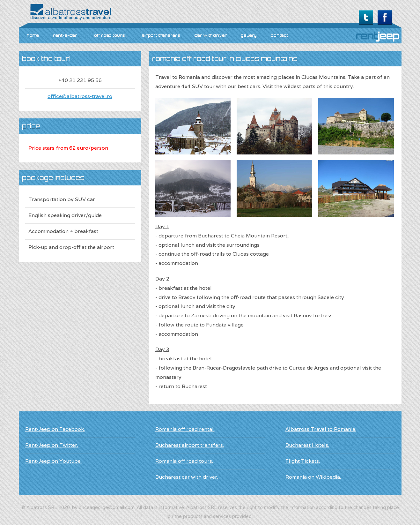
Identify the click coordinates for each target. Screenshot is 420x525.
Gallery (249, 35)
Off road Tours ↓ (111, 35)
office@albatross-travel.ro (80, 96)
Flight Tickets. (303, 461)
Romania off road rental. (185, 429)
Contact (280, 35)
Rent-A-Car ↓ (66, 35)
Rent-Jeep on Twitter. (52, 445)
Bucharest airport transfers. (190, 445)
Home (33, 35)
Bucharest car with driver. (187, 477)
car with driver (211, 35)
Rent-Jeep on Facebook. (55, 429)
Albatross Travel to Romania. (321, 429)
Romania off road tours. (184, 461)
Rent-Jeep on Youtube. (53, 461)
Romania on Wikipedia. (313, 477)
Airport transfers (161, 35)
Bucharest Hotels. (307, 445)
